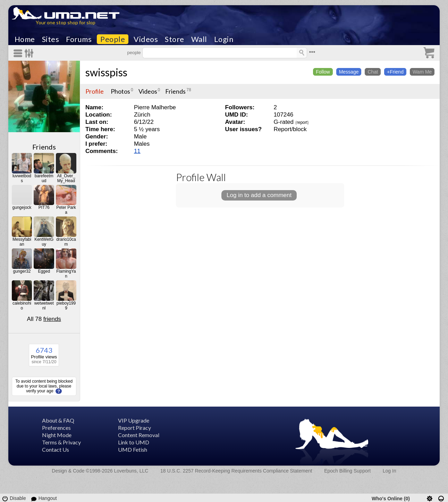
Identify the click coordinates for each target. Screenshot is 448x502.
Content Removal (139, 435)
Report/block (290, 129)
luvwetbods (22, 178)
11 (137, 151)
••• (312, 52)
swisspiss (106, 72)
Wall (199, 39)
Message (349, 72)
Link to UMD (134, 442)
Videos (146, 39)
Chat (373, 72)
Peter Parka (66, 210)
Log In (390, 471)
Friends (44, 147)
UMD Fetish (133, 449)
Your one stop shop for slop (66, 22)
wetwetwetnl (44, 306)
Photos (120, 91)
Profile (95, 91)
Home (25, 39)
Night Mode (57, 435)
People (113, 39)
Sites (51, 39)
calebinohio (22, 306)
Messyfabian (22, 242)
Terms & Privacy (61, 442)
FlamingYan (66, 274)
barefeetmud (44, 178)
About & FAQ (58, 420)
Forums (79, 39)
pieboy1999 (66, 306)
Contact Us (56, 449)
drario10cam (66, 242)
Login (224, 39)
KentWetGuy (44, 242)
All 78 (44, 319)
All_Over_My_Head (66, 178)
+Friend (395, 72)
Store (175, 39)
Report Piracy (134, 428)
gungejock (22, 207)
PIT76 (44, 207)
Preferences (56, 428)
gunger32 (22, 271)
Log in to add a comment (259, 195)
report (302, 122)
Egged (44, 271)
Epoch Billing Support (347, 471)
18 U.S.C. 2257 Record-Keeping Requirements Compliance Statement (236, 471)
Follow (323, 72)
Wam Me (422, 72)
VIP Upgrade (134, 420)
